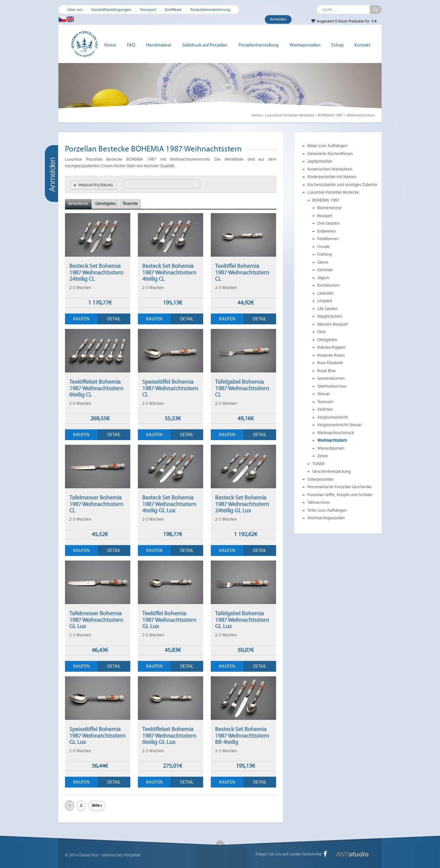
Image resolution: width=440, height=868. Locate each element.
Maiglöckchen (330, 316)
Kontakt (362, 45)
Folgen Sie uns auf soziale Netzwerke (289, 854)
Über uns (75, 10)
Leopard (325, 301)
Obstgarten (327, 340)
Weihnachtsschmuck (336, 433)
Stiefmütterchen (332, 386)
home (257, 115)
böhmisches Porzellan (121, 855)
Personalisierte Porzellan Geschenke (340, 487)
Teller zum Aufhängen (327, 510)
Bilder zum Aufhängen (327, 146)
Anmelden (278, 19)
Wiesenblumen (331, 448)
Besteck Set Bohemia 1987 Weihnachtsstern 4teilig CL (169, 272)
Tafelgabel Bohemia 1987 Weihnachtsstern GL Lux (242, 620)
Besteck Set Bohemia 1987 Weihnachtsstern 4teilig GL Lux (169, 504)
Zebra (322, 456)
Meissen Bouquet (333, 324)
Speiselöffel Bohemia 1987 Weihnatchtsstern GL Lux (97, 736)
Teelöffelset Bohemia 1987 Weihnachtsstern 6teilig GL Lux (169, 736)
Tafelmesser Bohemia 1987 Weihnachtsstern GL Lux (96, 620)
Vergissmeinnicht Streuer (340, 425)
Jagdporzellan (320, 161)
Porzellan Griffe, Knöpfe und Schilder (340, 495)
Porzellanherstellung (259, 45)
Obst (321, 332)
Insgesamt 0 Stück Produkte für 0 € (344, 21)
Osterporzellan (320, 479)
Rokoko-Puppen (331, 347)
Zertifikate (173, 10)
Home (110, 45)
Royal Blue (327, 371)
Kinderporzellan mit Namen (332, 177)
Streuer (324, 394)
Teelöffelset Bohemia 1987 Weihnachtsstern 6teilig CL (96, 388)
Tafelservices (319, 502)
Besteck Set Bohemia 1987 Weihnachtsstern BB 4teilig (242, 736)
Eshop (338, 45)
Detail (114, 319)
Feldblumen (328, 239)
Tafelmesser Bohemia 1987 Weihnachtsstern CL (96, 504)
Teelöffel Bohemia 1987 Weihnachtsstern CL (242, 272)
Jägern (323, 278)
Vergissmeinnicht (333, 417)
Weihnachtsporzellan (326, 518)
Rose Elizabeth (330, 363)
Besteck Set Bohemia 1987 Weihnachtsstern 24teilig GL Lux (242, 504)
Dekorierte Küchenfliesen (330, 154)
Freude (324, 247)
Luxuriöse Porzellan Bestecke (290, 115)
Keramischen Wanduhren (330, 169)
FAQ (131, 45)
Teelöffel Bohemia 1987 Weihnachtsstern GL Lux (169, 620)
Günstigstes (106, 204)
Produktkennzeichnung (210, 10)
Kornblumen (328, 285)
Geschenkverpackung (331, 471)
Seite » (97, 805)
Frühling (325, 254)
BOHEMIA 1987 (330, 115)
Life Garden (328, 309)
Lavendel (325, 293)
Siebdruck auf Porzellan (205, 45)
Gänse (323, 262)
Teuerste (130, 204)
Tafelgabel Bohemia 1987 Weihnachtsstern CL (242, 388)
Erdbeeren (327, 231)
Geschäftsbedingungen (111, 10)
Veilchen (325, 409)
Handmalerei (159, 45)
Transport (148, 10)
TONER (318, 464)
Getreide (325, 270)
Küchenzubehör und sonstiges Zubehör (342, 185)
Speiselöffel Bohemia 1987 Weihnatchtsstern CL (170, 388)
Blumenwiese (330, 208)
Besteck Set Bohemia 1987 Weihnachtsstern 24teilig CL (96, 272)
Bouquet (325, 216)
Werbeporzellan (305, 45)
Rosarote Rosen (331, 355)
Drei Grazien (328, 223)
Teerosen (325, 402)
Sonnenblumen (331, 378)
